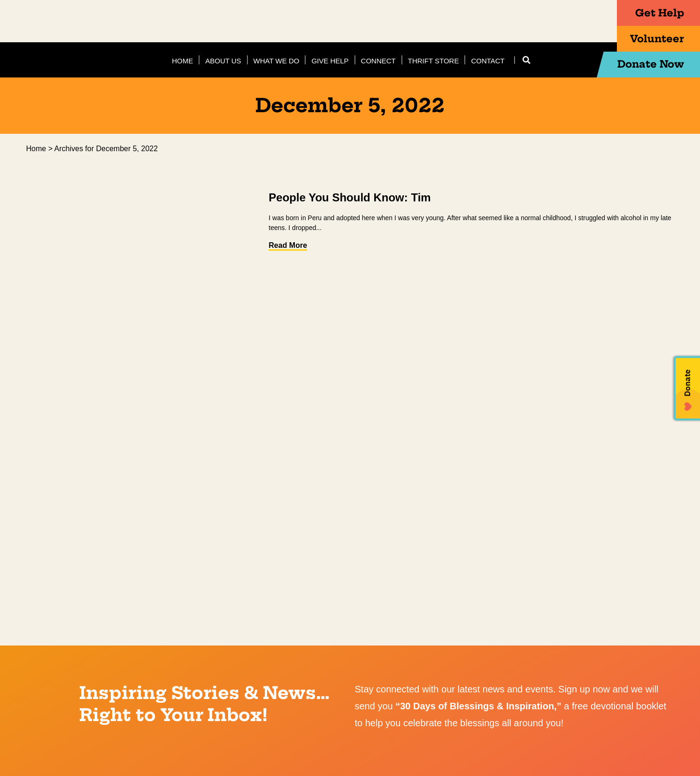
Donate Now (646, 64)
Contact (488, 61)
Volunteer (652, 39)
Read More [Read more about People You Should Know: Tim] (288, 245)
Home (182, 61)
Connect (378, 61)
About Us (223, 61)
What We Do (277, 61)
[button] (527, 60)
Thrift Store (434, 61)
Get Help (655, 13)
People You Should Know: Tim (350, 197)
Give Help (330, 61)
